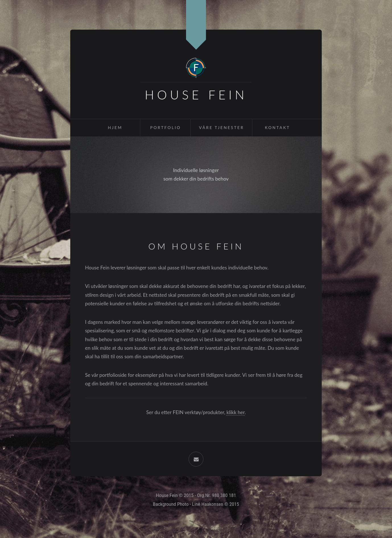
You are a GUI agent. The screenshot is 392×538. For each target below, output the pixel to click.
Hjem (115, 127)
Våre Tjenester (222, 127)
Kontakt (278, 127)
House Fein (196, 95)
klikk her (236, 412)
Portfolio (166, 127)
